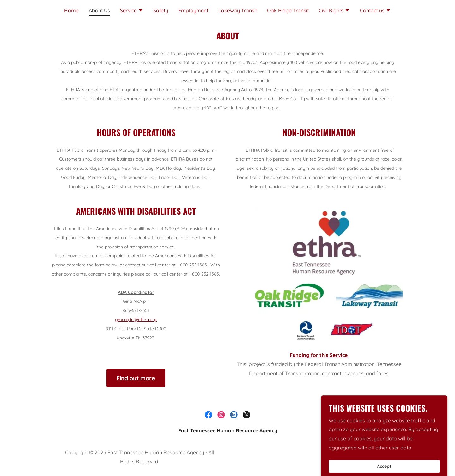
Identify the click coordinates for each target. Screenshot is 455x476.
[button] (132, 11)
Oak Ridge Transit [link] (288, 10)
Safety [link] (161, 10)
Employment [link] (193, 10)
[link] (209, 415)
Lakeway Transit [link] (238, 10)
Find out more (136, 378)
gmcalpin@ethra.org (136, 320)
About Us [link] (99, 10)
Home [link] (71, 10)
